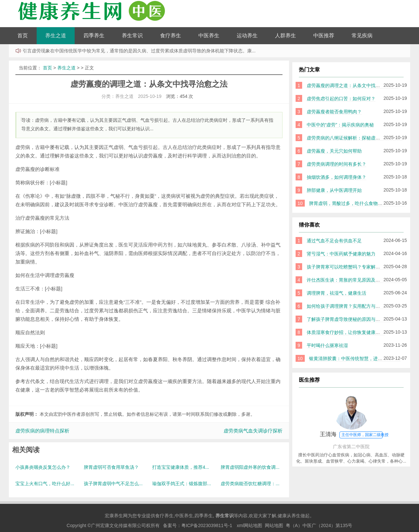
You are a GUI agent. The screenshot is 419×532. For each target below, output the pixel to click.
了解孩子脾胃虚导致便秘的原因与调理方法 (350, 319)
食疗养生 (171, 36)
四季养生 (94, 36)
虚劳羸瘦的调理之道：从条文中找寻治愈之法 (353, 85)
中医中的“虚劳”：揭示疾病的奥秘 (340, 125)
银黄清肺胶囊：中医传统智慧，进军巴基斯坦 (355, 358)
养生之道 (56, 36)
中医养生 (209, 36)
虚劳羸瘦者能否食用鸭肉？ (334, 112)
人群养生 (285, 36)
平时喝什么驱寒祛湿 (327, 345)
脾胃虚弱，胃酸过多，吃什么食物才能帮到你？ (357, 203)
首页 (23, 36)
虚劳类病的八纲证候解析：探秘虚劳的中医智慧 (355, 138)
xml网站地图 (249, 525)
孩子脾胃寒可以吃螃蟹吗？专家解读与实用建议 (355, 267)
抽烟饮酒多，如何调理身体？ (337, 177)
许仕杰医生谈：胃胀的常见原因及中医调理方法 (355, 280)
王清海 (354, 435)
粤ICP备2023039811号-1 (207, 525)
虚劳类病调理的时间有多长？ (337, 164)
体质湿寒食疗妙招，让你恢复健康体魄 (346, 332)
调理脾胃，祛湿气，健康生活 (337, 293)
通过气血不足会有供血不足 (334, 241)
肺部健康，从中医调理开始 (334, 190)
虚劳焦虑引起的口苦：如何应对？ (341, 99)
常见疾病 (362, 36)
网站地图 (274, 525)
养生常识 (132, 36)
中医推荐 (324, 36)
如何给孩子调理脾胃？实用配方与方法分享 (350, 306)
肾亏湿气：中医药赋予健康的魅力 (341, 254)
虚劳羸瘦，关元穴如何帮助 (334, 151)
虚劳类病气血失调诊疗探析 (253, 431)
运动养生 (247, 36)
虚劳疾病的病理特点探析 (42, 431)
